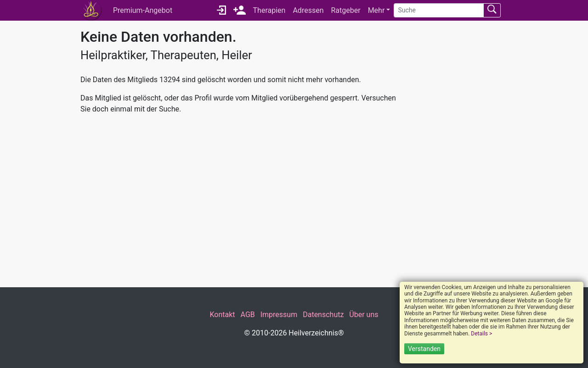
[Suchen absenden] (492, 10)
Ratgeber (345, 10)
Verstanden (424, 349)
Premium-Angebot (143, 10)
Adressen (308, 10)
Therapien (269, 10)
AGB (248, 315)
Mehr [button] (376, 10)
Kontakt (222, 315)
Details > (481, 334)
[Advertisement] (239, 201)
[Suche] (439, 10)
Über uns (364, 315)
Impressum (279, 315)
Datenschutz (323, 315)
